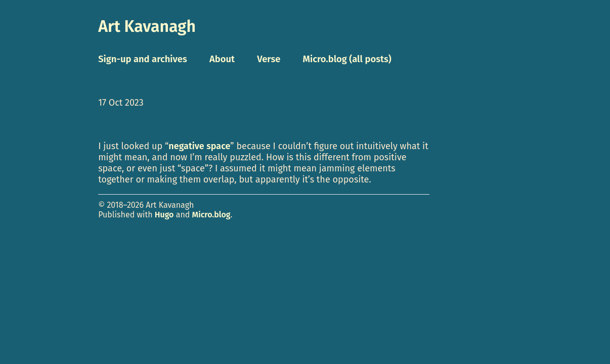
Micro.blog (211, 215)
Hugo (164, 215)
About (222, 59)
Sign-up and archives (143, 59)
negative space (199, 146)
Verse (269, 59)
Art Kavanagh (147, 26)
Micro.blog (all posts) (347, 59)
